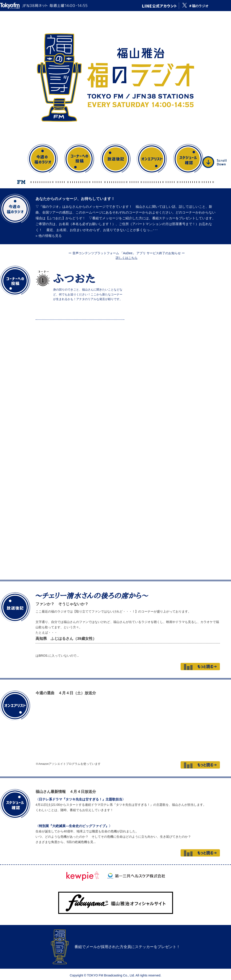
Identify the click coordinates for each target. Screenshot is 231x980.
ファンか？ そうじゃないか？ (62, 591)
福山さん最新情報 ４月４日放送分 (66, 780)
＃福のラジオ (199, 6)
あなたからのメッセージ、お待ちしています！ (75, 191)
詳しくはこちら (127, 258)
